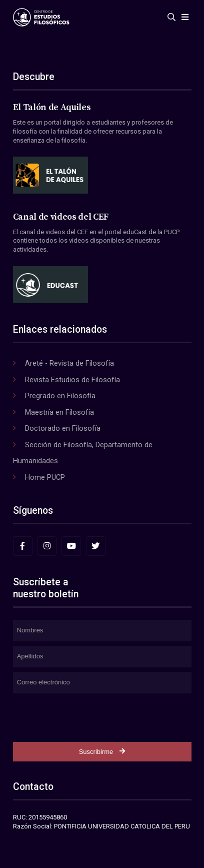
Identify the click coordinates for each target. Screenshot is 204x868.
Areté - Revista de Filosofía (69, 363)
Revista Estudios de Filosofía (72, 380)
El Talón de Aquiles (52, 108)
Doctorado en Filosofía (63, 428)
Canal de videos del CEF (61, 217)
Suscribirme (102, 752)
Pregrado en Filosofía (60, 396)
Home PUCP (45, 477)
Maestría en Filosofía (59, 412)
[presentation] (89, 717)
